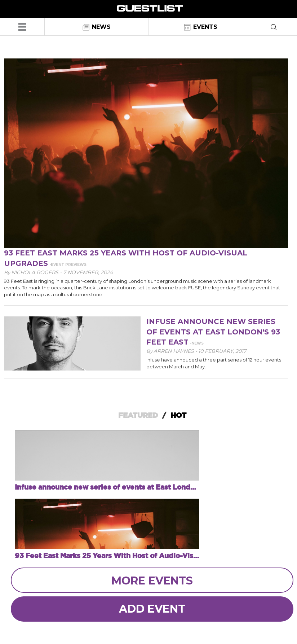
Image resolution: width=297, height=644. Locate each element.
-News (197, 343)
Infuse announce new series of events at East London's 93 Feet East (213, 332)
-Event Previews (68, 265)
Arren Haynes (174, 351)
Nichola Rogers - (37, 272)
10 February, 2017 (222, 351)
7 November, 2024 (88, 272)
